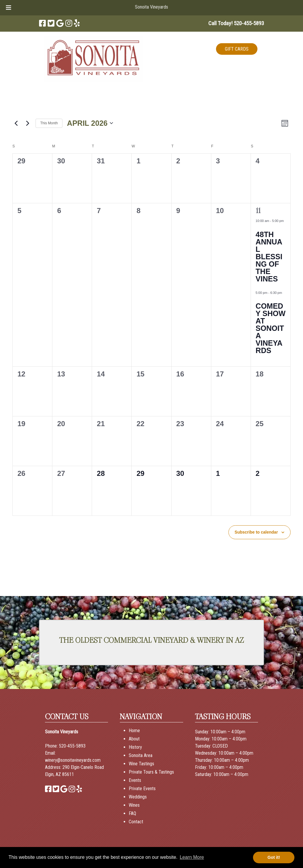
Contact (136, 822)
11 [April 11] (258, 211)
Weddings (138, 797)
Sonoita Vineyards (151, 7)
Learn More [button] (192, 857)
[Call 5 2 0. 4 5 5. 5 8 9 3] (249, 23)
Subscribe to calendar (256, 532)
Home (134, 731)
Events (135, 780)
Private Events (142, 789)
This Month (49, 123)
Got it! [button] (274, 857)
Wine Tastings (141, 764)
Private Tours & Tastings (151, 772)
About (134, 739)
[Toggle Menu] (9, 8)
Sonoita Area (141, 755)
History (135, 747)
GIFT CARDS (237, 49)
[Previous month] (16, 123)
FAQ (132, 813)
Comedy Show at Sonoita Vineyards (271, 328)
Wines (134, 805)
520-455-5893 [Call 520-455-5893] (72, 746)
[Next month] (28, 123)
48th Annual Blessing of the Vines (269, 257)
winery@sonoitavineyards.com (73, 760)
